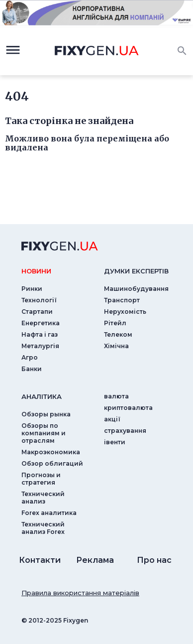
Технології (39, 300)
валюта (116, 396)
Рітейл (115, 323)
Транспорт (122, 300)
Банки (32, 369)
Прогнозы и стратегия (41, 479)
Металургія (40, 346)
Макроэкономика (51, 452)
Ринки (32, 289)
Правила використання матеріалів (80, 593)
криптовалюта (128, 408)
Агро (30, 357)
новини (36, 271)
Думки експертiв (136, 271)
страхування (125, 431)
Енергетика (41, 323)
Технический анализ (43, 498)
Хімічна (116, 346)
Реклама (95, 560)
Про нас (154, 560)
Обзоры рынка (46, 414)
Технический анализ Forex (43, 528)
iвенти (115, 442)
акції (112, 419)
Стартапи (37, 312)
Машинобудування (136, 289)
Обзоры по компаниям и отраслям (44, 433)
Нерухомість (125, 312)
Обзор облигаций (52, 463)
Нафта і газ (40, 334)
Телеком (118, 334)
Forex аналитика (49, 513)
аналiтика (42, 396)
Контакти (40, 560)
